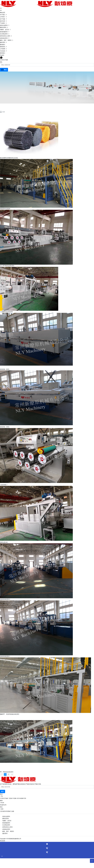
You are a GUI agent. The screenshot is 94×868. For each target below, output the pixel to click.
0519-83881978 (21, 798)
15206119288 (13, 798)
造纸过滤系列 (6, 816)
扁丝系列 (5, 833)
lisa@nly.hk (3, 805)
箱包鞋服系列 (6, 823)
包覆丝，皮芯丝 (7, 821)
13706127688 (4, 60)
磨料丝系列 (6, 819)
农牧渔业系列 (6, 829)
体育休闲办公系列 (7, 827)
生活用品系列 (6, 825)
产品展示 (7, 106)
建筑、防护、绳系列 (8, 831)
